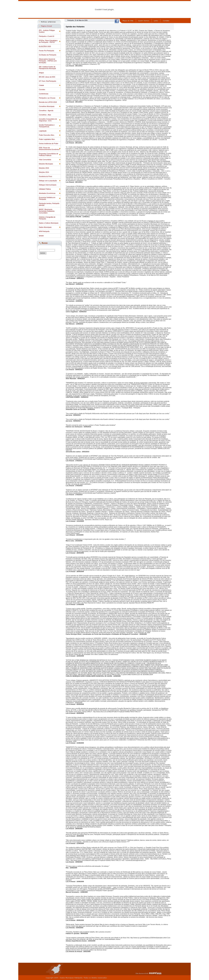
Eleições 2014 (44, 172)
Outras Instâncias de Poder (49, 143)
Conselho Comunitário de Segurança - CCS (48, 120)
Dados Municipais (45, 227)
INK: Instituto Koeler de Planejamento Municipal (47, 68)
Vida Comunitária (45, 160)
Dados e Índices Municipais (49, 223)
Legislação (43, 131)
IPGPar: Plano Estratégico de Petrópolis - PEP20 (48, 41)
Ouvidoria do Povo (46, 176)
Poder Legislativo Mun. (47, 139)
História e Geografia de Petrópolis (47, 218)
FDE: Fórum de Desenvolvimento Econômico (49, 149)
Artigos (41, 73)
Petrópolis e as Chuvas (47, 98)
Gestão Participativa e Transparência (47, 126)
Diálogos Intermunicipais (48, 185)
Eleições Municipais (46, 164)
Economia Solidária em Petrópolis (47, 198)
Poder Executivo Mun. (47, 135)
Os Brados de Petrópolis (48, 55)
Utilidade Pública (45, 189)
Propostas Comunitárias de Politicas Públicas (49, 155)
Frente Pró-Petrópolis (47, 51)
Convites (42, 90)
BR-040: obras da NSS (47, 77)
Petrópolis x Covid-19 (47, 36)
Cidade (41, 85)
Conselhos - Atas (45, 115)
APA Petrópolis (44, 231)
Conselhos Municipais (47, 106)
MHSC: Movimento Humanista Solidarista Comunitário (47, 211)
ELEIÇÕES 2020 (45, 46)
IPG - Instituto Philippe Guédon (47, 31)
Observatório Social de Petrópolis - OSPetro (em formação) (48, 61)
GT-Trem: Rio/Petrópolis (47, 81)
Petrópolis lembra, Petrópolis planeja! (49, 204)
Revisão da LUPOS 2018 (48, 102)
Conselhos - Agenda (46, 111)
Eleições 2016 (44, 168)
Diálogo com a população (48, 181)
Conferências (44, 94)
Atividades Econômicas (47, 193)
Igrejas (41, 236)
